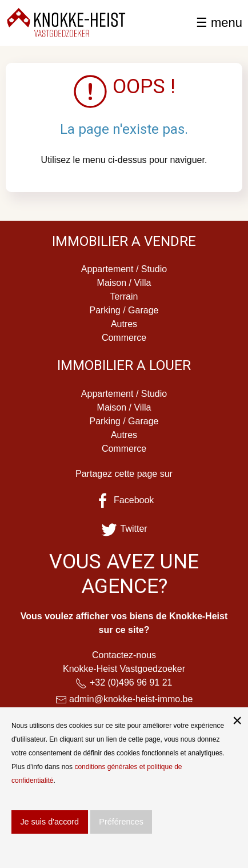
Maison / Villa (124, 283)
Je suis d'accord (49, 822)
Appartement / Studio (124, 269)
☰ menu (219, 23)
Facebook (124, 500)
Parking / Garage (124, 310)
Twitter (124, 529)
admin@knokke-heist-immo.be (131, 699)
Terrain (124, 296)
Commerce (124, 338)
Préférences (121, 822)
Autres (124, 324)
